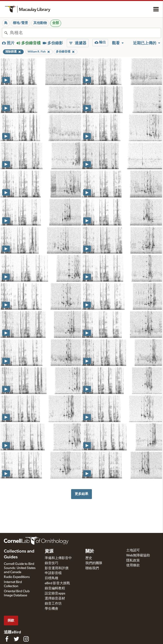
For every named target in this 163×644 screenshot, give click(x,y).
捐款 (11, 620)
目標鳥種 (52, 578)
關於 (90, 551)
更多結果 (81, 494)
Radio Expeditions (17, 577)
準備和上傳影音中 (58, 558)
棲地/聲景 (20, 23)
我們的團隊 (94, 563)
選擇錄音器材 (55, 599)
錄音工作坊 (53, 604)
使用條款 (133, 565)
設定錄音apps (55, 593)
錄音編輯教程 (55, 588)
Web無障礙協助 (138, 555)
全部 (56, 23)
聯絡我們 (92, 568)
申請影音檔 (53, 573)
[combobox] (85, 33)
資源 (49, 551)
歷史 (89, 558)
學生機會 (52, 609)
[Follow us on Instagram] (26, 639)
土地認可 (133, 550)
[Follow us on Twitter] (16, 639)
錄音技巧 (52, 563)
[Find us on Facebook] (7, 639)
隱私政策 (133, 561)
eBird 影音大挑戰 (57, 583)
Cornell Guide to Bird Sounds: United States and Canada (20, 568)
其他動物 (40, 23)
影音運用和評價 (57, 568)
